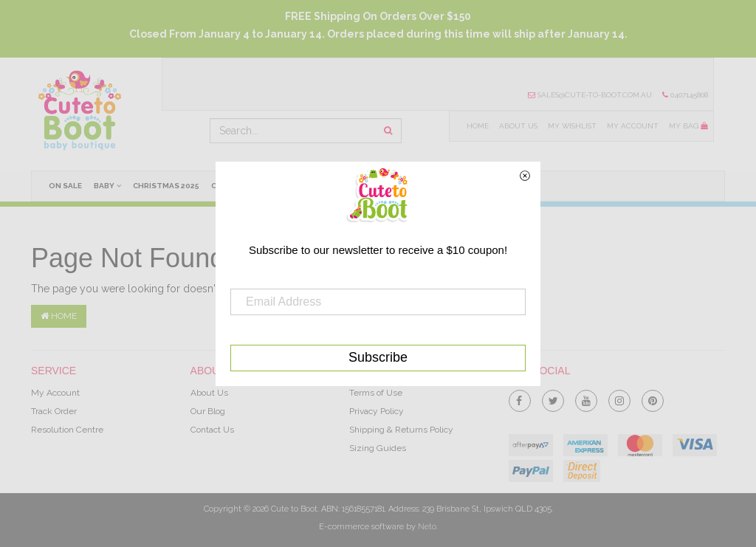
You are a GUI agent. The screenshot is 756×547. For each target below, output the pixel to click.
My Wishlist (572, 126)
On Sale (65, 186)
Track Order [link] (54, 411)
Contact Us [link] (212, 430)
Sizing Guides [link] (378, 448)
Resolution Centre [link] (67, 430)
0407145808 (685, 95)
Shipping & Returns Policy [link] (401, 430)
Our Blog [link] (208, 411)
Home (478, 126)
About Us (518, 126)
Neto (427, 527)
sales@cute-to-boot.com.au (590, 95)
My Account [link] (55, 393)
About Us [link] (209, 393)
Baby (107, 185)
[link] (520, 398)
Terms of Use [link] (376, 393)
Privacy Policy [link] (377, 411)
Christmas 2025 (166, 186)
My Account (633, 126)
